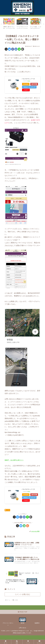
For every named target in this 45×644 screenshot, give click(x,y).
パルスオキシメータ (29, 79)
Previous (1, 24)
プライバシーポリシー (8, 633)
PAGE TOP (22, 620)
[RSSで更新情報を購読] (28, 532)
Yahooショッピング (30, 90)
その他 (7, 516)
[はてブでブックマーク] (16, 49)
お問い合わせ (22, 636)
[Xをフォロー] (17, 532)
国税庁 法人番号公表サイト (15, 463)
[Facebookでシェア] (13, 49)
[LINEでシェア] (19, 49)
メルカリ (26, 93)
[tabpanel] (9, 24)
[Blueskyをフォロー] (21, 532)
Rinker (29, 81)
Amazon (26, 84)
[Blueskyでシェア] (9, 49)
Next (44, 24)
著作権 (22, 632)
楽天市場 (26, 87)
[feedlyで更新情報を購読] (24, 532)
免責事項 (37, 632)
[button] (23, 49)
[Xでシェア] (6, 49)
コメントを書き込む (22, 603)
